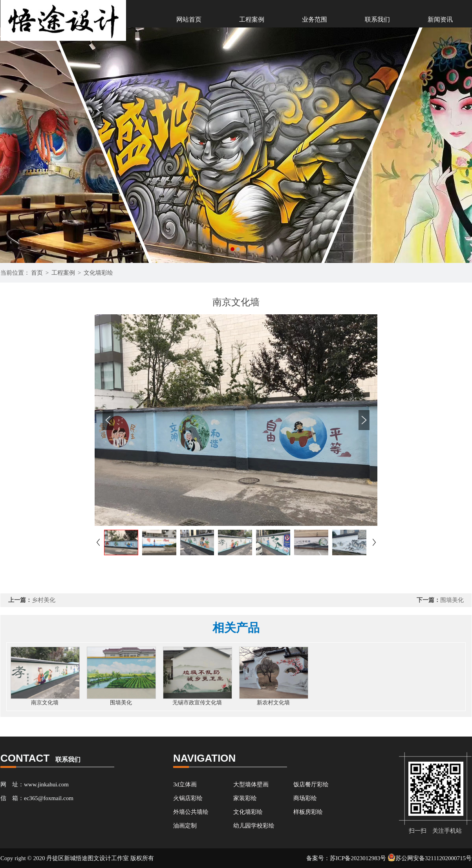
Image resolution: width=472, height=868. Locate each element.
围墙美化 (452, 600)
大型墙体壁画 (251, 784)
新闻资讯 (440, 19)
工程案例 (252, 19)
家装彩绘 (245, 798)
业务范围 (315, 19)
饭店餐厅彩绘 (311, 784)
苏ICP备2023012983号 (358, 858)
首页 (37, 273)
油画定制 (185, 826)
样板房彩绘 (308, 812)
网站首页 (189, 19)
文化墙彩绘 (98, 273)
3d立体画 (185, 784)
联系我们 (377, 19)
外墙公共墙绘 (191, 812)
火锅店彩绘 (188, 798)
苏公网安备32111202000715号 (430, 858)
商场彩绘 (305, 798)
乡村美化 (44, 600)
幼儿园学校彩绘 (254, 826)
